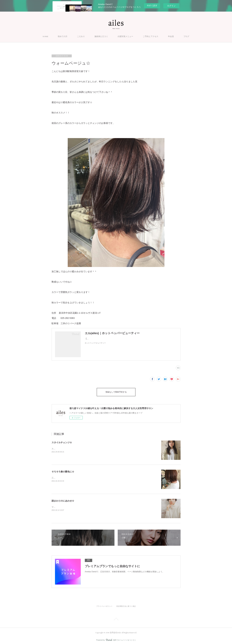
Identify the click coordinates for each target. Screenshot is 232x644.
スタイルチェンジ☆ (62, 441)
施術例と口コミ (101, 36)
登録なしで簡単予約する (116, 391)
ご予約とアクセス (151, 36)
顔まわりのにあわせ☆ (63, 499)
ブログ (186, 36)
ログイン (171, 6)
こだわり (81, 36)
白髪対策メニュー (125, 36)
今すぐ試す (152, 6)
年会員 (171, 36)
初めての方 (63, 36)
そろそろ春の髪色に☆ (63, 470)
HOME (45, 36)
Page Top (116, 618)
